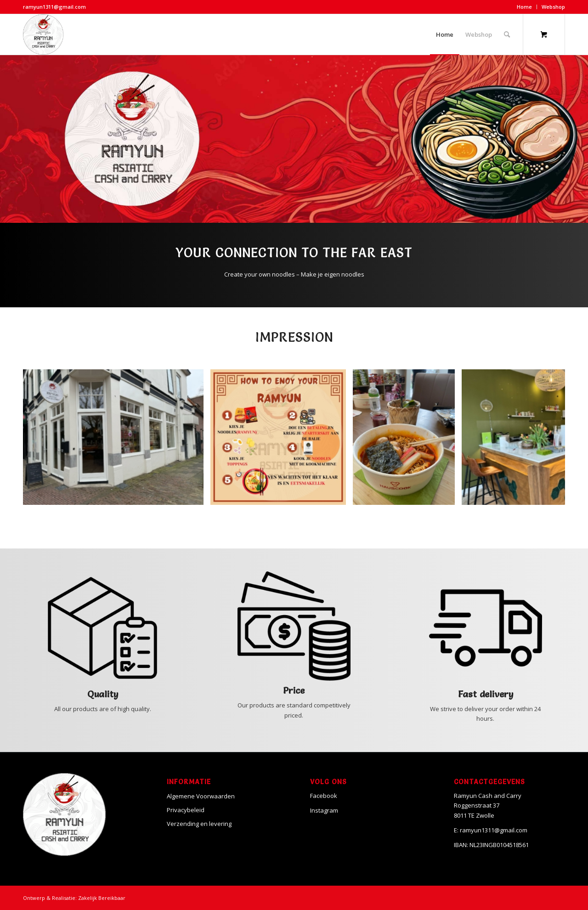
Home (524, 7)
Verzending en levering (199, 824)
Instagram (324, 810)
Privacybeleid (186, 810)
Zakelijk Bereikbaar (102, 898)
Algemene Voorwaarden (201, 796)
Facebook (324, 796)
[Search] (507, 34)
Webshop (553, 7)
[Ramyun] (43, 34)
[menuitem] (525, 7)
